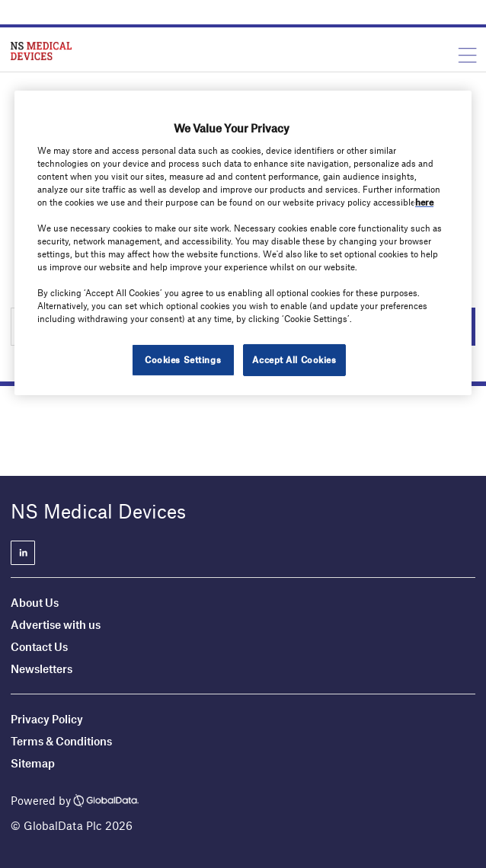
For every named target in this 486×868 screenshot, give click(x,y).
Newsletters (42, 669)
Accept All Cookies (294, 359)
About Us (35, 602)
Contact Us (39, 646)
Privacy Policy (47, 719)
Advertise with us (56, 624)
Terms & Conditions (61, 741)
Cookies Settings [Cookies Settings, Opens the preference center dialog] (183, 359)
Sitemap (33, 763)
